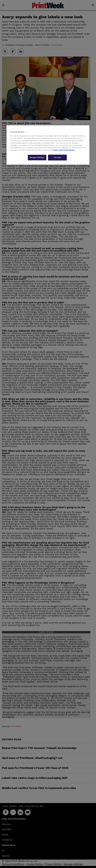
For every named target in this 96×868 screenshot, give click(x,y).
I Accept (57, 157)
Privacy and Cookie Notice (64, 150)
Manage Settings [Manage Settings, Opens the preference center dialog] (37, 157)
